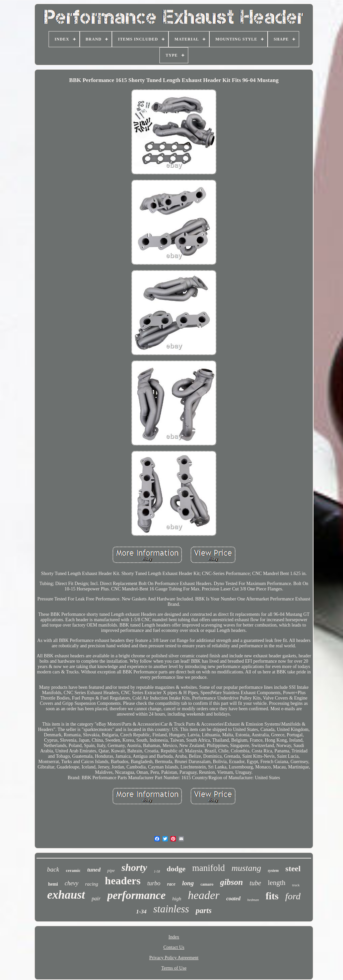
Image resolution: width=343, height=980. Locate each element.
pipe (111, 870)
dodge (176, 869)
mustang (246, 868)
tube (255, 883)
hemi (53, 884)
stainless (171, 909)
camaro (207, 884)
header (204, 895)
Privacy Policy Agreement (174, 958)
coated (233, 899)
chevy (72, 883)
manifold (209, 868)
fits (272, 896)
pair (96, 899)
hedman (253, 900)
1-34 (141, 912)
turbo (154, 883)
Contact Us (174, 947)
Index (174, 937)
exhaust (66, 895)
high (177, 899)
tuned (94, 870)
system (273, 871)
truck (296, 885)
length (277, 883)
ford (293, 896)
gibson (231, 882)
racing (92, 884)
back (53, 869)
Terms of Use (174, 968)
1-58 (157, 871)
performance (136, 895)
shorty (134, 867)
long (188, 883)
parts (203, 911)
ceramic (73, 870)
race (171, 884)
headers (123, 881)
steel (293, 869)
